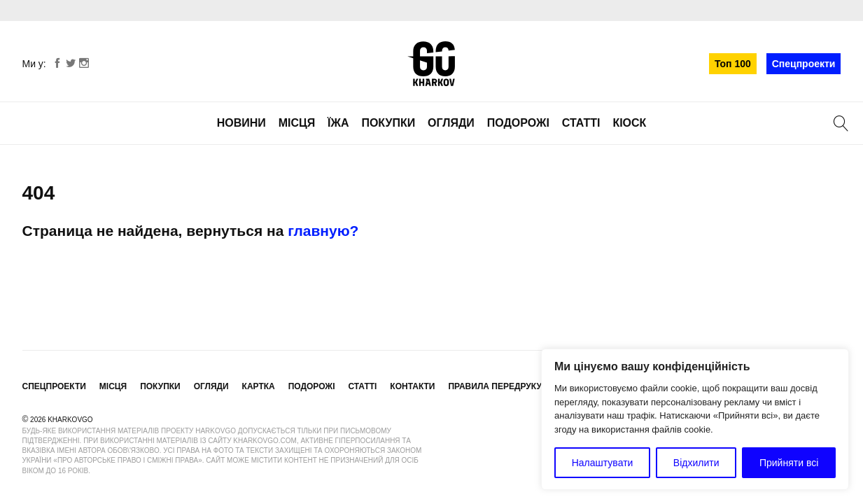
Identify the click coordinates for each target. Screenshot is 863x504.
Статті (581, 123)
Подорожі (518, 123)
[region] (695, 419)
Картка (259, 386)
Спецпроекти (804, 64)
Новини (241, 123)
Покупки (388, 123)
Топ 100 (733, 64)
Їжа (338, 123)
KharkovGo (431, 64)
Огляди (451, 123)
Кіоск (629, 123)
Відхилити (696, 463)
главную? (323, 231)
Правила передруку (495, 386)
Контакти (412, 386)
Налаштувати (603, 463)
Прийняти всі (789, 463)
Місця (297, 123)
